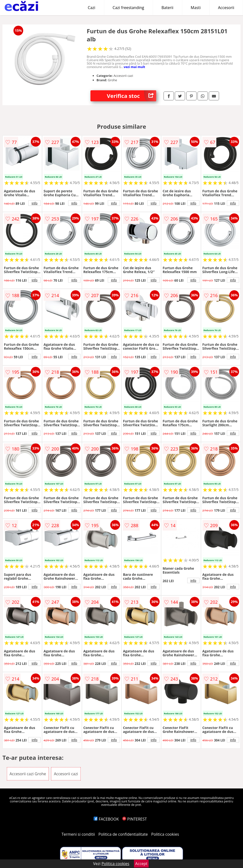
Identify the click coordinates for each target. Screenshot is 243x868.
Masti (196, 8)
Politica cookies (165, 834)
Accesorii (226, 8)
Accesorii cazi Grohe (28, 774)
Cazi (92, 8)
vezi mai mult (134, 67)
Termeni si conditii (78, 834)
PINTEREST (134, 819)
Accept (141, 864)
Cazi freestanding (128, 8)
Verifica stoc (132, 96)
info (34, 203)
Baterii (168, 8)
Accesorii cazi (66, 774)
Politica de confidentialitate (123, 834)
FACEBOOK (106, 819)
